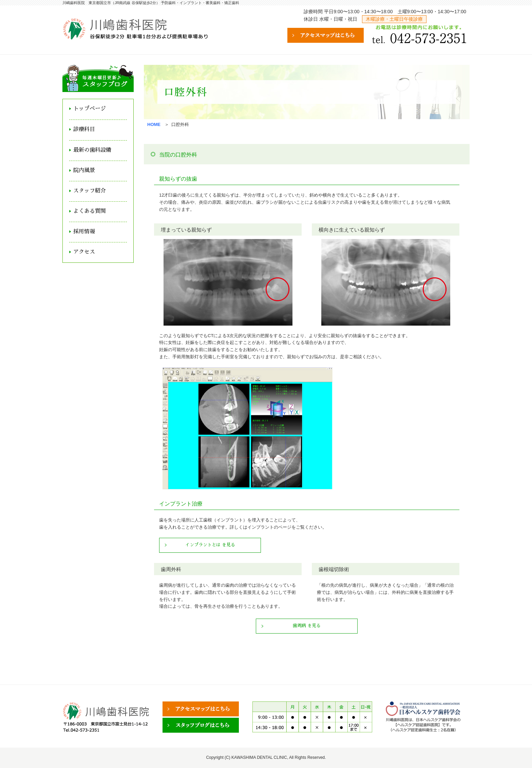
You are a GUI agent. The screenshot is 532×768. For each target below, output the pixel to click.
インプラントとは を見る (210, 545)
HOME (154, 124)
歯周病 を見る (307, 626)
